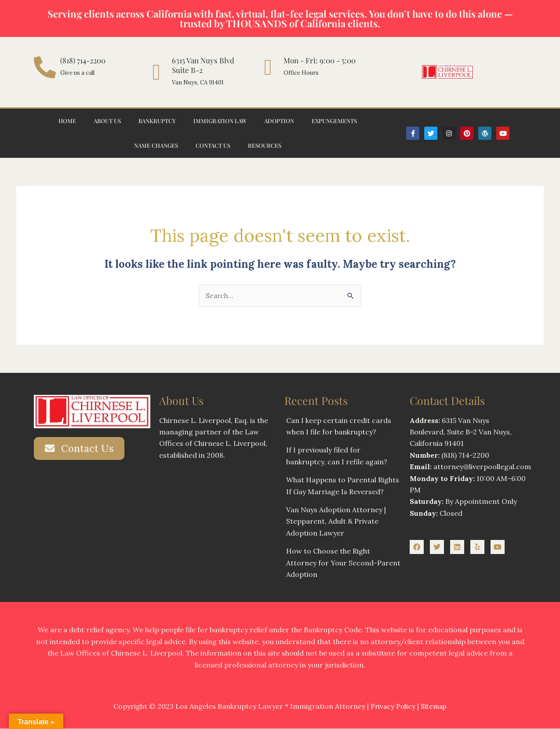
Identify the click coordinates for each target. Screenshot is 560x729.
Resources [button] (265, 145)
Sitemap (435, 707)
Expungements (334, 121)
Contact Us (213, 145)
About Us (107, 121)
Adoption (279, 121)
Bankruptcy (157, 121)
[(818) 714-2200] (45, 67)
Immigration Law (220, 121)
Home (67, 121)
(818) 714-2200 (83, 60)
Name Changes (156, 145)
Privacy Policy (392, 707)
